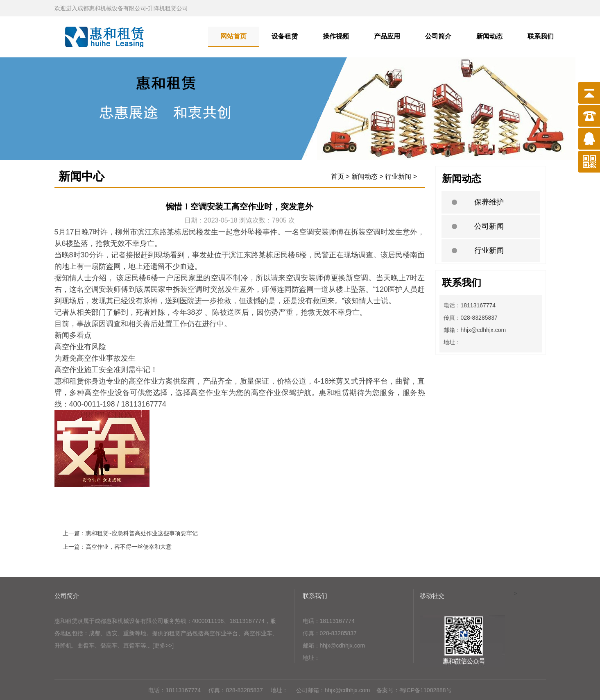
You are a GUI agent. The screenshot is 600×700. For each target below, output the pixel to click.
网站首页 (233, 36)
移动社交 (432, 596)
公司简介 (438, 36)
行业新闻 (489, 250)
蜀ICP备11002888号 (426, 690)
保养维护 (489, 202)
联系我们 (541, 36)
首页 (337, 176)
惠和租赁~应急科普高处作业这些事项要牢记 (142, 533)
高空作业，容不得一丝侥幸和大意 (129, 547)
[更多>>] (163, 645)
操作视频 (336, 36)
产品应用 (387, 36)
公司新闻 (489, 226)
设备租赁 (285, 36)
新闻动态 (489, 36)
